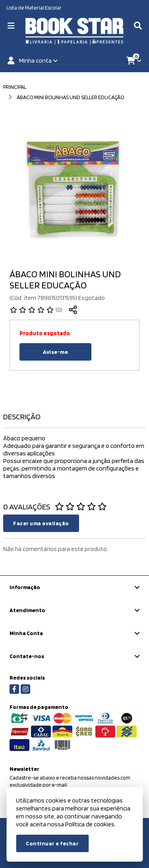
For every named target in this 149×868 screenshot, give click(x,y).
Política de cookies (90, 824)
